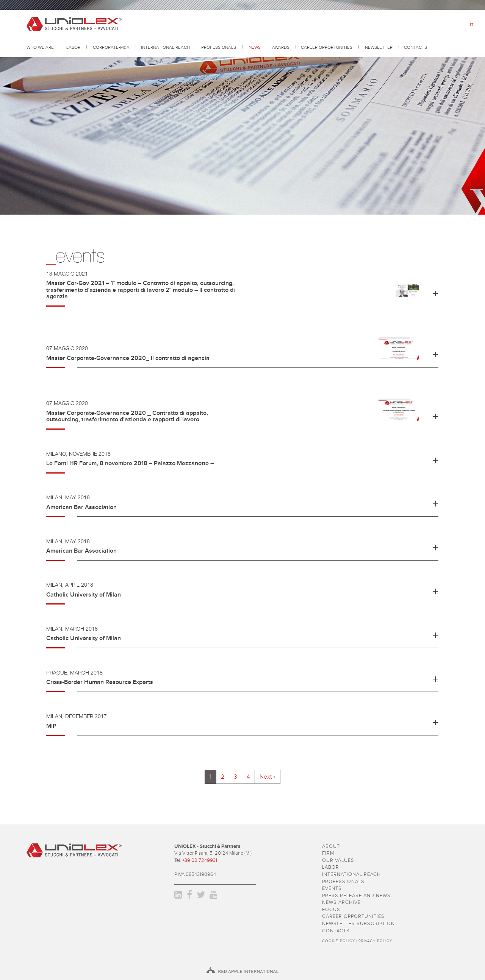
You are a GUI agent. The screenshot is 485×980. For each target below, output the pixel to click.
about (331, 847)
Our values (338, 861)
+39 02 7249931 (200, 861)
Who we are (40, 48)
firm (328, 853)
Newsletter (379, 48)
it (472, 25)
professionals (219, 48)
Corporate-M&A (111, 48)
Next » (268, 777)
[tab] (242, 294)
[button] (242, 291)
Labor (73, 48)
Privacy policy (375, 941)
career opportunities (327, 48)
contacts (415, 48)
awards (281, 48)
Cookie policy (339, 941)
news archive (341, 903)
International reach (165, 48)
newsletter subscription (358, 924)
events (332, 889)
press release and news (356, 896)
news (255, 48)
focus (331, 910)
